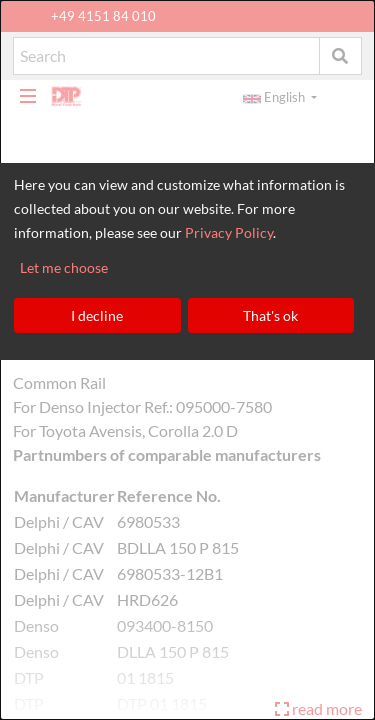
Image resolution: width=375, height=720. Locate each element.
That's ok (270, 315)
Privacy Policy (229, 232)
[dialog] (187, 360)
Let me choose (64, 267)
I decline (97, 315)
